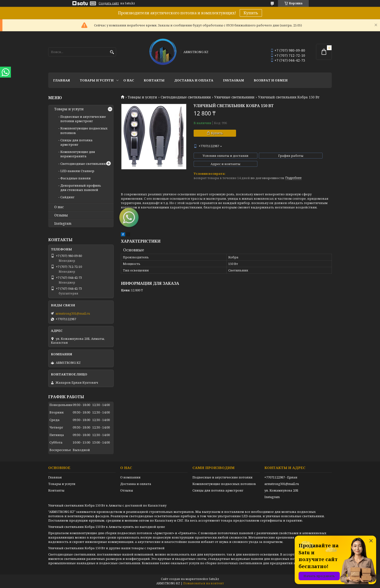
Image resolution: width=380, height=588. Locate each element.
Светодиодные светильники (186, 97)
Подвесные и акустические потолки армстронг (83, 119)
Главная (62, 80)
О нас (129, 80)
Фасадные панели (75, 178)
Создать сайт (109, 3)
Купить (251, 13)
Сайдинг (67, 197)
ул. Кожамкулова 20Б (281, 490)
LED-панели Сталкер (77, 171)
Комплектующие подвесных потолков (224, 484)
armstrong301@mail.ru (73, 313)
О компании (130, 477)
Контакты (154, 80)
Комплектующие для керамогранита (78, 154)
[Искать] (112, 52)
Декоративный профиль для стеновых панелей (81, 188)
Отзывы (61, 215)
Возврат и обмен (271, 80)
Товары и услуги (97, 80)
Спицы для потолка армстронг (76, 142)
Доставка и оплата (194, 80)
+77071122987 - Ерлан (281, 477)
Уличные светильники (234, 97)
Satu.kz (214, 579)
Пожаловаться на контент (204, 583)
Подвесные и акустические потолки (222, 477)
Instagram (234, 80)
